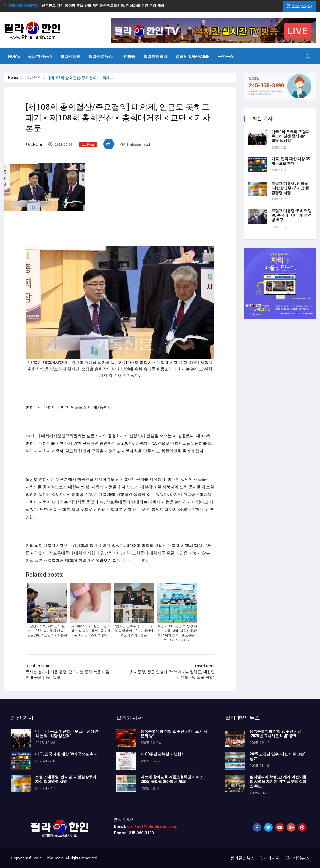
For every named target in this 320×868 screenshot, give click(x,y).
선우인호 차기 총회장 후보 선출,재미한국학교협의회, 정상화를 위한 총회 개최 (105, 6)
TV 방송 (128, 56)
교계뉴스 (34, 78)
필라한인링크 (155, 56)
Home (14, 56)
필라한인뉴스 (40, 56)
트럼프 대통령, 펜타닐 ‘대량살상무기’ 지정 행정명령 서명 (290, 188)
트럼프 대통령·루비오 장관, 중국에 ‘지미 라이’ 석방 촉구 (291, 215)
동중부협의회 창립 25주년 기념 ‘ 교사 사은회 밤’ (174, 734)
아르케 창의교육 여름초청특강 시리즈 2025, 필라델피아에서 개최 (172, 779)
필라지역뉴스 (101, 56)
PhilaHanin (34, 145)
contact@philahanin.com (152, 826)
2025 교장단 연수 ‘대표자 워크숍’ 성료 (277, 756)
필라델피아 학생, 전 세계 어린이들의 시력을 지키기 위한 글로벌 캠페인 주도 (278, 782)
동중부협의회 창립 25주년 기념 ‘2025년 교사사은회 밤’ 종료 (275, 734)
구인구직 (226, 56)
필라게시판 (70, 56)
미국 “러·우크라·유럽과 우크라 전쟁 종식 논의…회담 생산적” (291, 136)
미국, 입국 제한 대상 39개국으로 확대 (291, 161)
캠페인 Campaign (193, 56)
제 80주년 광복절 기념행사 (164, 754)
